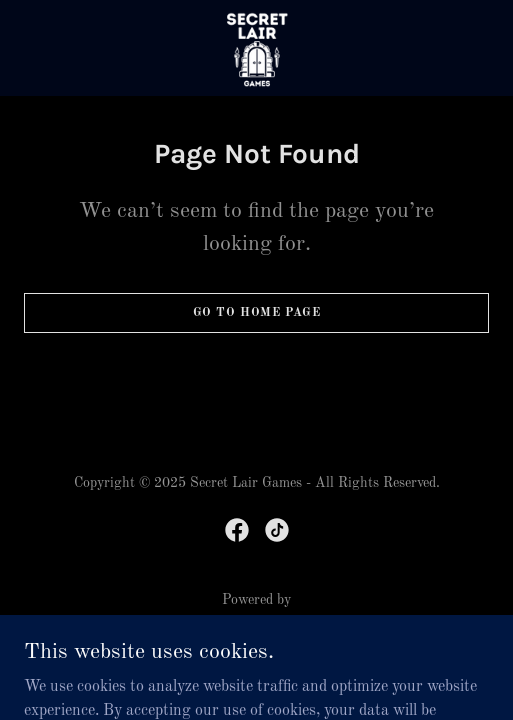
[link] (257, 48)
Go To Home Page (257, 313)
